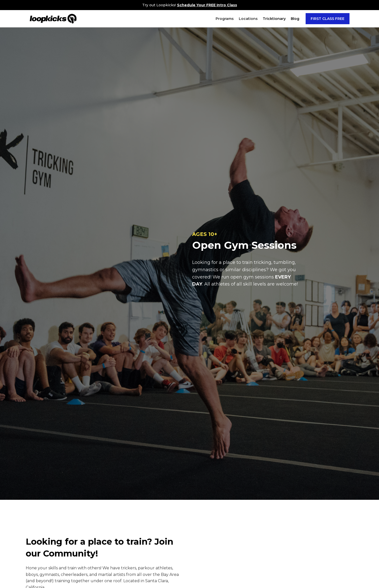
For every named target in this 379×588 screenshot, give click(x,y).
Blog (295, 19)
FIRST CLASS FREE (328, 19)
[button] (225, 19)
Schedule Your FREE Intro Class (207, 5)
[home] (53, 19)
